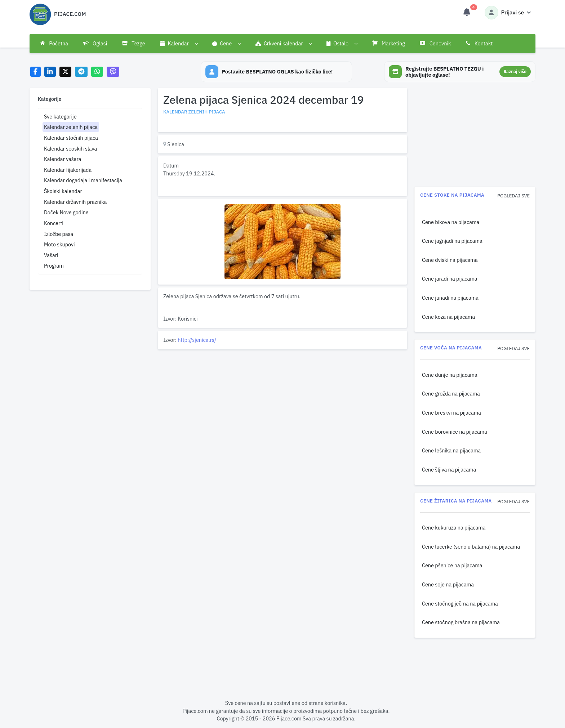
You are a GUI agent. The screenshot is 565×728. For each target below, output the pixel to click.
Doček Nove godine (66, 212)
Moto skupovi (59, 244)
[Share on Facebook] (35, 72)
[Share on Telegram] (81, 72)
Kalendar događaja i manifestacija (83, 180)
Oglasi (95, 43)
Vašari (51, 255)
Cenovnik (435, 43)
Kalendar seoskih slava (70, 149)
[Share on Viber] (113, 72)
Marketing (389, 43)
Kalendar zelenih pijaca (71, 127)
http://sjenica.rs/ (197, 340)
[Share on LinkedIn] (50, 72)
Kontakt (479, 43)
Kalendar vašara (63, 159)
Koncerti (54, 223)
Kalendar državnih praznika (75, 202)
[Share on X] (65, 72)
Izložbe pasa (59, 234)
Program (54, 266)
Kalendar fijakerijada (68, 170)
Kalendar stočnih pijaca (71, 138)
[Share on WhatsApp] (97, 72)
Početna (54, 43)
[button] (179, 44)
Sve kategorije (60, 117)
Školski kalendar (63, 191)
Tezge (134, 43)
